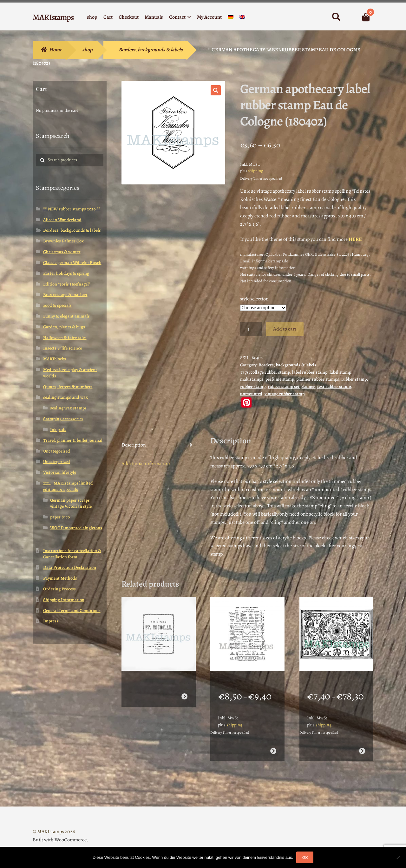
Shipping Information (64, 600)
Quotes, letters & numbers (68, 387)
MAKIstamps (53, 17)
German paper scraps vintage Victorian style (71, 503)
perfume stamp (280, 379)
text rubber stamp (334, 386)
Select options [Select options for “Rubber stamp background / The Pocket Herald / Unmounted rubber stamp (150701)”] (273, 743)
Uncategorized (57, 462)
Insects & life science (62, 348)
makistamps (252, 379)
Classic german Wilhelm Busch (72, 263)
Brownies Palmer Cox (63, 241)
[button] (216, 90)
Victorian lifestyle (60, 472)
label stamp (340, 372)
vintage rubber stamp (285, 394)
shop (92, 17)
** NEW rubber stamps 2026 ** (72, 209)
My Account (209, 17)
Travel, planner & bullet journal (73, 440)
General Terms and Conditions (72, 611)
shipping (255, 171)
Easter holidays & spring (66, 273)
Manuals (154, 17)
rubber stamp (354, 379)
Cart (108, 17)
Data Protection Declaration (70, 567)
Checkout (129, 17)
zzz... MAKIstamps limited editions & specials (68, 486)
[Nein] (398, 857)
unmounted (251, 394)
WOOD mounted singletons (76, 528)
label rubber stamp (310, 372)
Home (56, 50)
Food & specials (57, 305)
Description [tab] (134, 445)
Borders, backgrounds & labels (151, 50)
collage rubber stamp (270, 372)
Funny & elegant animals (66, 316)
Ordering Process (59, 589)
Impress (51, 621)
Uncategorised (57, 451)
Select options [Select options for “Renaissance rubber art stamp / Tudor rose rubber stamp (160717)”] (362, 743)
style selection (254, 299)
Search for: (336, 17)
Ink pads (58, 430)
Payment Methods (60, 578)
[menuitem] (231, 18)
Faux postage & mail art (65, 295)
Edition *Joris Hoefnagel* (67, 284)
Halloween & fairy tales (65, 338)
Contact (177, 17)
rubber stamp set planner (291, 386)
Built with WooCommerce (60, 832)
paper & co (60, 517)
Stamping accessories (63, 419)
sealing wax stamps (68, 408)
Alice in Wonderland (62, 220)
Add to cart (285, 329)
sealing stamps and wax (65, 397)
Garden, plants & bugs (64, 327)
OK (305, 857)
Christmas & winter (62, 252)
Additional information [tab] (146, 464)
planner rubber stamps (318, 379)
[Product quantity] (251, 329)
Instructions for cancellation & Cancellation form (72, 554)
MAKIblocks (55, 359)
